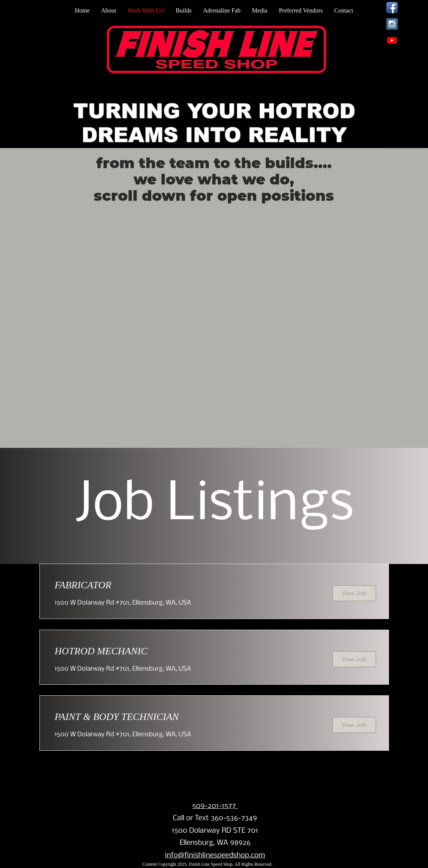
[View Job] (354, 593)
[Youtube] (392, 40)
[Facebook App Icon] (392, 8)
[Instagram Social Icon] (392, 24)
